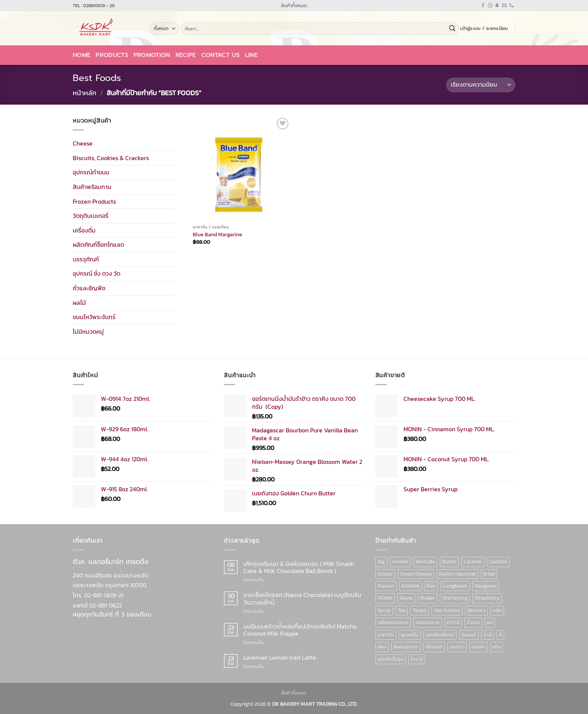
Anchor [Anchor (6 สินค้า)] (400, 562)
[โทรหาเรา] (511, 6)
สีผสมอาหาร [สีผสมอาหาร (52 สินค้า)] (406, 647)
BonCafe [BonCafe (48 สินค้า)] (425, 562)
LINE (251, 55)
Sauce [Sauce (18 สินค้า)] (406, 598)
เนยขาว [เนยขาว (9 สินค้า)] (457, 647)
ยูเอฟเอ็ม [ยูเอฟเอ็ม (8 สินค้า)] (410, 635)
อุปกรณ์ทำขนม (91, 172)
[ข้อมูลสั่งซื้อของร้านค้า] (481, 85)
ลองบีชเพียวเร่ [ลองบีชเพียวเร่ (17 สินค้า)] (440, 635)
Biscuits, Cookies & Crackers (111, 157)
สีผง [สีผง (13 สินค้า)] (382, 647)
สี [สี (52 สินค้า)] (500, 635)
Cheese (83, 143)
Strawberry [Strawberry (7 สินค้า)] (487, 598)
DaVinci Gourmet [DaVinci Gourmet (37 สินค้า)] (457, 574)
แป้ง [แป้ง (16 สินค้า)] (496, 647)
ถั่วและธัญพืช (89, 288)
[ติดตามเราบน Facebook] (483, 6)
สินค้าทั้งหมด (294, 5)
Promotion (152, 55)
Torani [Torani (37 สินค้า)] (420, 610)
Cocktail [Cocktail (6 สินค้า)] (498, 562)
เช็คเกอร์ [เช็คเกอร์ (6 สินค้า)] (434, 647)
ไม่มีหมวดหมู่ (88, 331)
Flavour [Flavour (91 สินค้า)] (386, 586)
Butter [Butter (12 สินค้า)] (449, 562)
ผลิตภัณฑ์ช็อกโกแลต (98, 244)
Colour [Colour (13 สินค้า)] (385, 574)
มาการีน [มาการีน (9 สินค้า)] (386, 635)
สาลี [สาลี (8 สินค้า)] (487, 635)
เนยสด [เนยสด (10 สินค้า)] (478, 647)
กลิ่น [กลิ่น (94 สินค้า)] (497, 610)
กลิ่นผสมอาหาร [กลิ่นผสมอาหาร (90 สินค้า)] (393, 622)
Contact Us (220, 55)
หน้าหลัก (85, 93)
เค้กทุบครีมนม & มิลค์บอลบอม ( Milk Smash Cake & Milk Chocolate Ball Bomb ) (299, 567)
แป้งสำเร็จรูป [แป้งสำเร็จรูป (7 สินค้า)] (391, 659)
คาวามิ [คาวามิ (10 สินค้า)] (453, 622)
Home (82, 55)
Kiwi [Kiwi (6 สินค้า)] (431, 586)
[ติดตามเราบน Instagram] (490, 6)
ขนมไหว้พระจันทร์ (94, 317)
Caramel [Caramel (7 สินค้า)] (473, 562)
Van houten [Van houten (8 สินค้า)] (447, 610)
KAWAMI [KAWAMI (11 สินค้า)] (410, 586)
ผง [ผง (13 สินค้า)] (490, 622)
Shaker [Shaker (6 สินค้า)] (427, 598)
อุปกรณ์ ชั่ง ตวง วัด (97, 273)
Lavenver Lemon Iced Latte (280, 658)
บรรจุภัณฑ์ (86, 259)
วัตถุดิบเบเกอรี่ (91, 216)
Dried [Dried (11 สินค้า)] (489, 574)
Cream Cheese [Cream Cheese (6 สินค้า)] (416, 574)
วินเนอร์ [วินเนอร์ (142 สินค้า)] (469, 635)
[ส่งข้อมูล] (452, 28)
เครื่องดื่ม (84, 230)
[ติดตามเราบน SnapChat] (497, 6)
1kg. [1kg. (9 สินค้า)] (381, 562)
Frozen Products (94, 201)
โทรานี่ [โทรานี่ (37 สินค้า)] (417, 659)
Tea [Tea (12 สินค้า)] (402, 610)
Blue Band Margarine (217, 235)
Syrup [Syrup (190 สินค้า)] (384, 610)
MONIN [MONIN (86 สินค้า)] (385, 598)
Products (112, 55)
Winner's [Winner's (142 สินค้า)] (476, 610)
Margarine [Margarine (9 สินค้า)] (486, 586)
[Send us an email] (504, 6)
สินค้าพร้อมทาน (92, 187)
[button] (484, 28)
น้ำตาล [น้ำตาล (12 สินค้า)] (473, 622)
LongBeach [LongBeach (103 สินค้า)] (455, 586)
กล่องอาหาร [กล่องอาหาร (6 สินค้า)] (427, 622)
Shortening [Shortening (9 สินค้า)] (455, 598)
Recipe (186, 55)
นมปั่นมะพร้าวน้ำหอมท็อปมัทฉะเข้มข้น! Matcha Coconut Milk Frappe (300, 630)
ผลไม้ (79, 302)
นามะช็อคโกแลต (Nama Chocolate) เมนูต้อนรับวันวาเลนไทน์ (302, 598)
